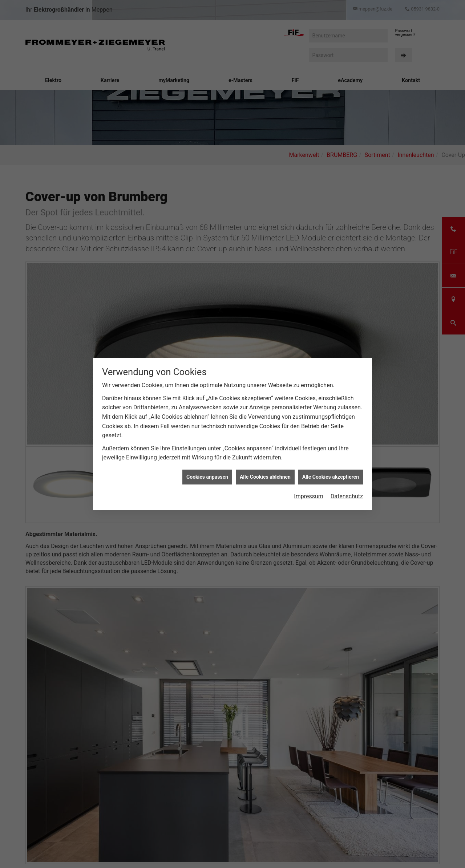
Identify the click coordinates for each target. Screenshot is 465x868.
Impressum (309, 496)
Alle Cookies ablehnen (265, 477)
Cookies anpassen (207, 477)
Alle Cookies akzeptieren (331, 477)
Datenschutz (347, 496)
